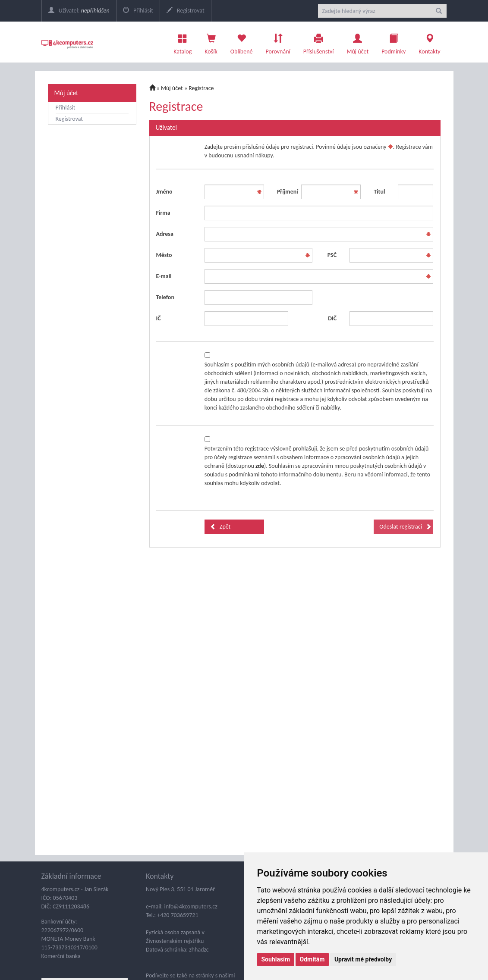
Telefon (165, 297)
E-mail (164, 276)
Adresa (165, 234)
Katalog (183, 42)
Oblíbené (242, 42)
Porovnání (278, 42)
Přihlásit (138, 11)
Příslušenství (319, 42)
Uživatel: (79, 11)
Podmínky (394, 42)
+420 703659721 (178, 915)
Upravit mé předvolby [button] (363, 959)
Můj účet (357, 42)
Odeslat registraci (405, 527)
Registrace (201, 88)
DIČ (332, 318)
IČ (159, 318)
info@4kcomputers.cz (190, 906)
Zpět (220, 527)
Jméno (164, 192)
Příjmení (286, 192)
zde (260, 466)
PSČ (332, 255)
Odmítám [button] (312, 959)
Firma (163, 213)
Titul (379, 192)
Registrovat (186, 11)
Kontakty (429, 42)
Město (164, 255)
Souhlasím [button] (276, 959)
